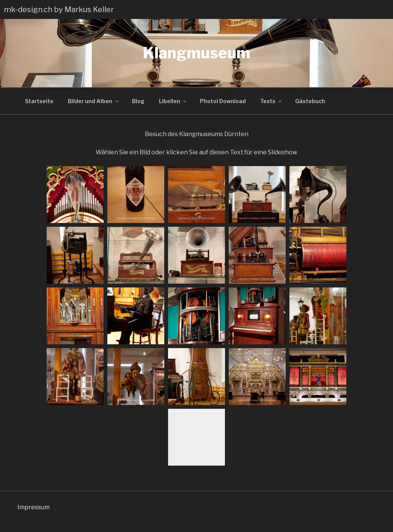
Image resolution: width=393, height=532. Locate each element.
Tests (271, 101)
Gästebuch (310, 101)
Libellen (173, 101)
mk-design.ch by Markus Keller (59, 9)
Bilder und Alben (94, 101)
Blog (138, 101)
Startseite (39, 101)
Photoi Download (223, 101)
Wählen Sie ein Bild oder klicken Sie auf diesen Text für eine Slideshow (196, 152)
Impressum (34, 507)
